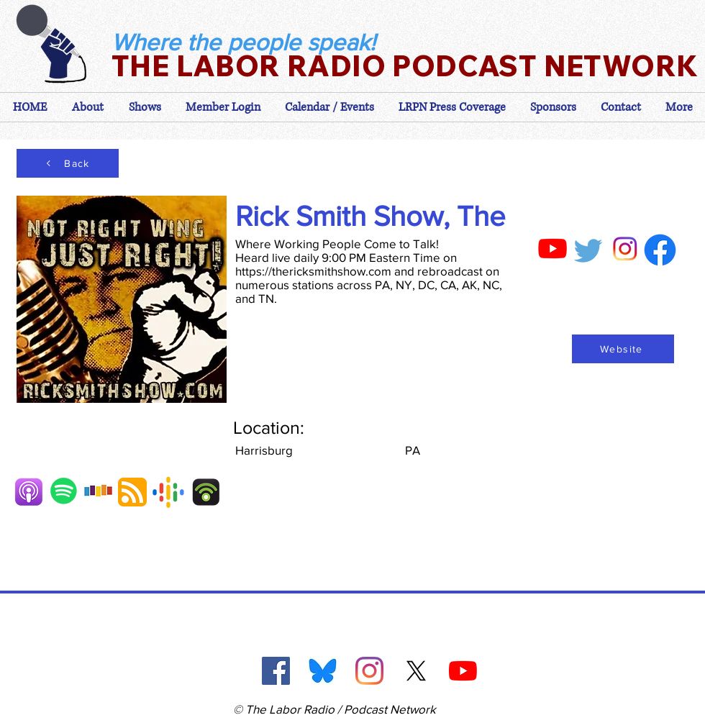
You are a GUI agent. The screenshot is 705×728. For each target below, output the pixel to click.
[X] (416, 671)
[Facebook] (276, 671)
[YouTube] (463, 671)
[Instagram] (369, 671)
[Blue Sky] (323, 671)
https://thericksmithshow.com (313, 271)
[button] (223, 107)
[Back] (68, 163)
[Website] (623, 349)
